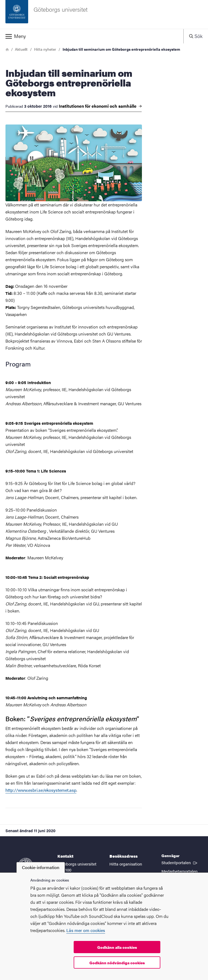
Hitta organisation (126, 864)
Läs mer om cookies (86, 930)
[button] (92, 36)
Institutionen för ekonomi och (100, 106)
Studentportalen (180, 862)
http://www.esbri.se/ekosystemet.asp (41, 790)
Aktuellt (21, 49)
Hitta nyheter (45, 49)
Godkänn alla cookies (117, 947)
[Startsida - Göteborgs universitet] (104, 14)
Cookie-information (41, 867)
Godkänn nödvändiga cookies (117, 963)
